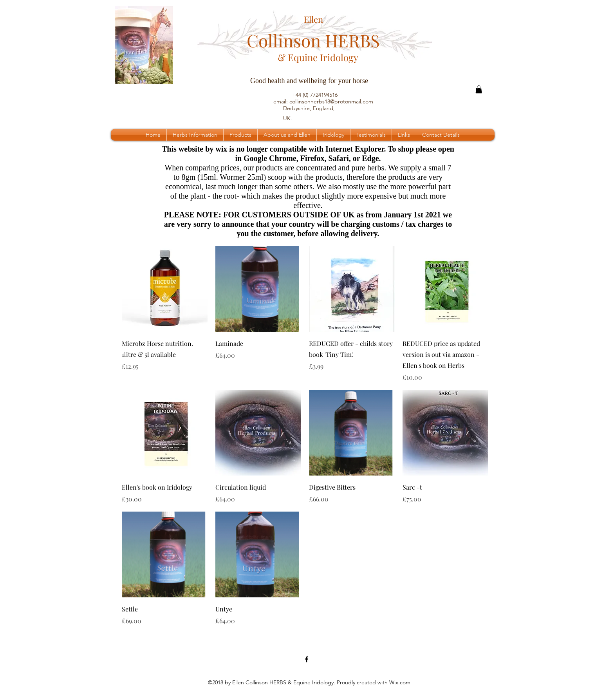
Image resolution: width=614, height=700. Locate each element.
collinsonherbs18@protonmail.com (331, 101)
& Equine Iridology (318, 57)
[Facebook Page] (307, 659)
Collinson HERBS (313, 40)
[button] (479, 89)
